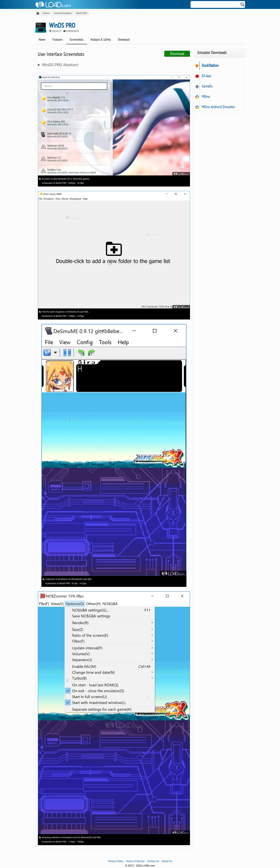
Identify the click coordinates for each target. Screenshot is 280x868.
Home (42, 39)
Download (124, 39)
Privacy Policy (116, 861)
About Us (167, 861)
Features (57, 39)
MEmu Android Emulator (218, 107)
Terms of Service (135, 861)
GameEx (207, 86)
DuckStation (210, 65)
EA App (206, 76)
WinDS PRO (82, 13)
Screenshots (77, 39)
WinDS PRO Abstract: (60, 65)
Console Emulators (63, 13)
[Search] (243, 4)
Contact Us (153, 861)
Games (46, 13)
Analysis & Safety (101, 39)
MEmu (206, 96)
